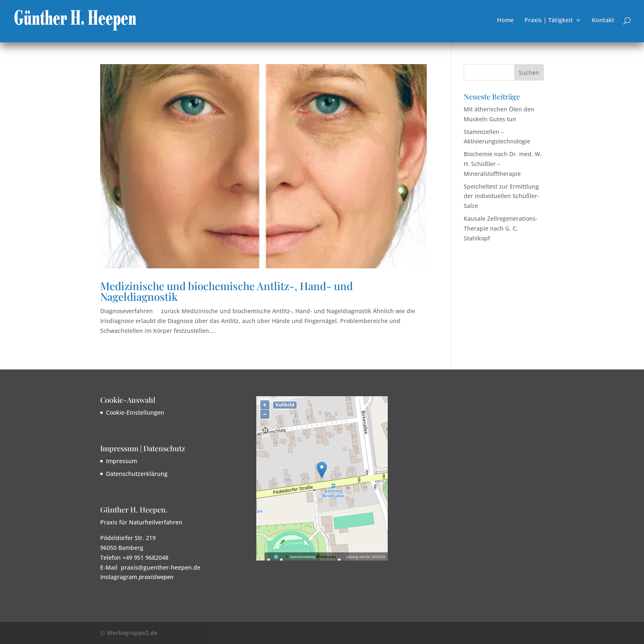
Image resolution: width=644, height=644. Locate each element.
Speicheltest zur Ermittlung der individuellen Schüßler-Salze (501, 196)
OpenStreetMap (303, 557)
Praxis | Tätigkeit (549, 21)
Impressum (122, 461)
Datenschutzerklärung (137, 474)
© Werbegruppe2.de (129, 633)
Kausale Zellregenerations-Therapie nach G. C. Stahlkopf (501, 228)
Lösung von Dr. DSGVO (366, 557)
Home (505, 21)
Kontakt (603, 21)
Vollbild (285, 405)
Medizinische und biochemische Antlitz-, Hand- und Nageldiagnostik (227, 291)
